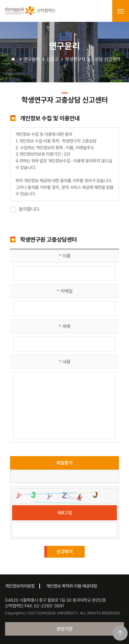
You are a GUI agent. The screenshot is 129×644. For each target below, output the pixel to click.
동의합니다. (25, 209)
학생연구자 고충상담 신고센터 (93, 59)
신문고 (52, 59)
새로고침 (64, 513)
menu (121, 11)
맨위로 (120, 633)
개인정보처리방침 (20, 586)
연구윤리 (32, 59)
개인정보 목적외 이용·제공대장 (72, 586)
